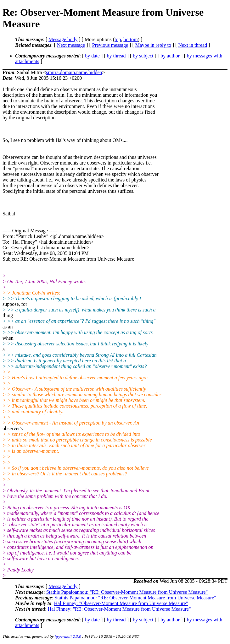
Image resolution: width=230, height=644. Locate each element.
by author (170, 56)
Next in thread (193, 45)
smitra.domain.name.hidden (74, 72)
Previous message (110, 45)
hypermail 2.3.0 (68, 636)
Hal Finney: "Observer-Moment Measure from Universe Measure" (121, 603)
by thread (116, 56)
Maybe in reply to (153, 45)
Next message (71, 45)
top (118, 39)
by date (92, 56)
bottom (130, 39)
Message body (63, 39)
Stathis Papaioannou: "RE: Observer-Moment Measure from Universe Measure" (127, 592)
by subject (143, 56)
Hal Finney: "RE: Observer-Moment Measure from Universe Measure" (119, 609)
